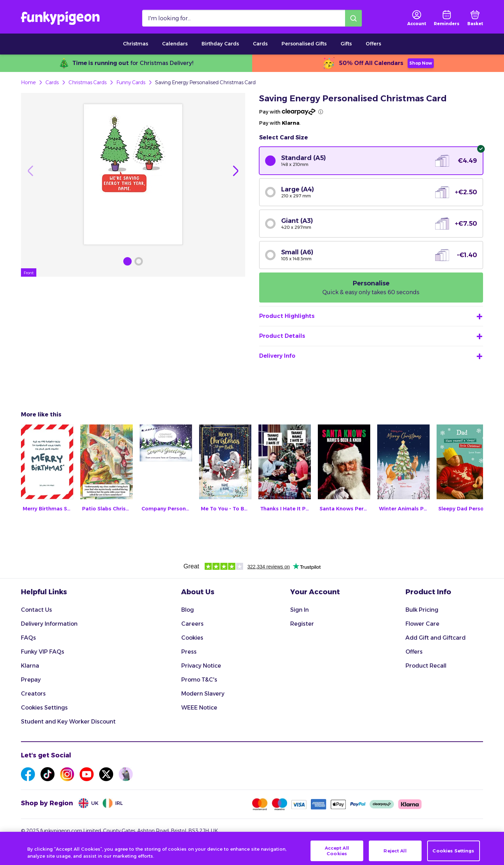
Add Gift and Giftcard (436, 638)
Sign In (300, 610)
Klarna (30, 666)
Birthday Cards (220, 44)
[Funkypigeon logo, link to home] (60, 18)
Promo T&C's (199, 680)
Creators (33, 694)
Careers (192, 624)
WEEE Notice (199, 708)
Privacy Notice (201, 666)
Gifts (346, 44)
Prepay (31, 680)
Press (189, 652)
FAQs (28, 638)
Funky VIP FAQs (43, 652)
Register (302, 624)
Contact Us (36, 610)
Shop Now (421, 63)
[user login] (417, 18)
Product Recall (426, 666)
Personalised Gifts (304, 44)
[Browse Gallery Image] (127, 261)
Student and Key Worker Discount (68, 722)
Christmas (136, 44)
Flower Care (422, 624)
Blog (188, 610)
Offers (373, 44)
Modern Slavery (203, 694)
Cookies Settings (44, 708)
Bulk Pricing (422, 610)
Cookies (192, 638)
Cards (260, 44)
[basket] (475, 18)
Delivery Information (49, 624)
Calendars (175, 44)
